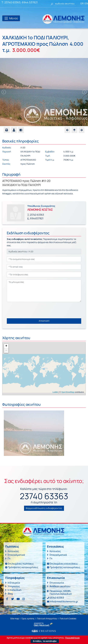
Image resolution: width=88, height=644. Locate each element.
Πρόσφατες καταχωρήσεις (23, 567)
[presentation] (30, 310)
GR (82, 3)
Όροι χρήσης (28, 618)
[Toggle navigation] (11, 18)
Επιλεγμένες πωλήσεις (21, 564)
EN (86, 3)
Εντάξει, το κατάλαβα (45, 641)
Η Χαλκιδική (15, 590)
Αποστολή (44, 321)
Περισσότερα (72, 638)
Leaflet (55, 392)
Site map (15, 618)
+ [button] (6, 346)
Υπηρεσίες (14, 586)
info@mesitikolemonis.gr (64, 601)
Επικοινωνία (57, 583)
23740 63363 (12, 2)
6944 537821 (30, 2)
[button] (14, 130)
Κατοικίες (13, 551)
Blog (10, 594)
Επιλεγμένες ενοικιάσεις (64, 564)
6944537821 (37, 218)
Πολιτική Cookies (68, 618)
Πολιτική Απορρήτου (47, 618)
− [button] (6, 351)
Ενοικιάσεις (55, 547)
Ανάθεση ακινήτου (60, 586)
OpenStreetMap (68, 392)
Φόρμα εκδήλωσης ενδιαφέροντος (44, 508)
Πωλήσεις (12, 547)
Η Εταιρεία (14, 583)
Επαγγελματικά (16, 555)
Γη (9, 558)
